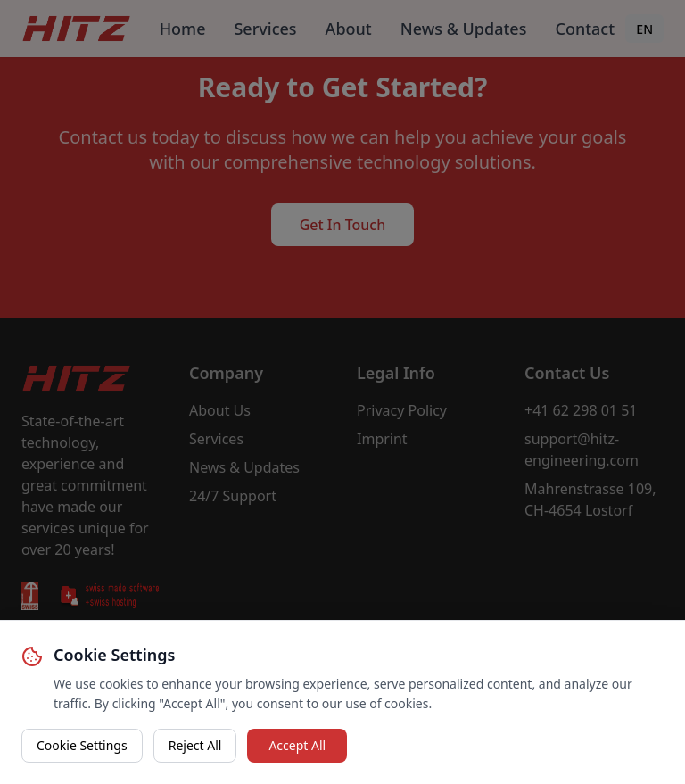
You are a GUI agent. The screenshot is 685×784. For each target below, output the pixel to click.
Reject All (195, 745)
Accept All (297, 745)
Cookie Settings (82, 745)
